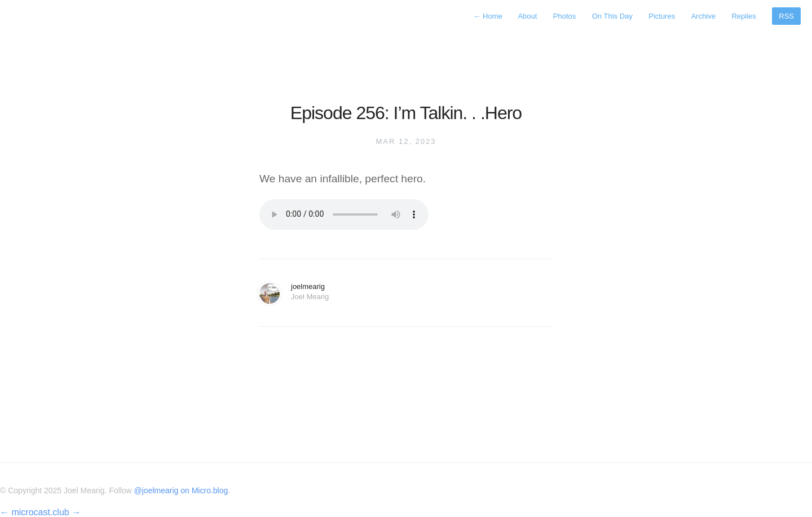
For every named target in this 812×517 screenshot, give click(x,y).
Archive (703, 16)
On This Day (612, 16)
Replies (743, 16)
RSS (786, 16)
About (527, 16)
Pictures (662, 16)
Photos (564, 16)
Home (489, 16)
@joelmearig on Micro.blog (181, 490)
